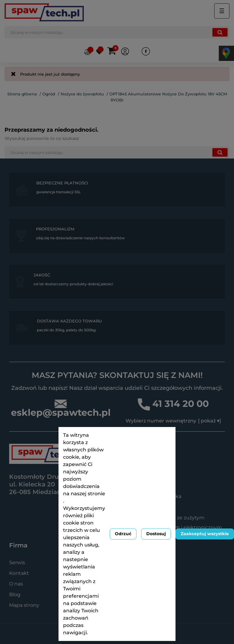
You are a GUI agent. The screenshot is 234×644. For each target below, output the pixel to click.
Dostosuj (156, 534)
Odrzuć (123, 534)
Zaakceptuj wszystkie (205, 534)
